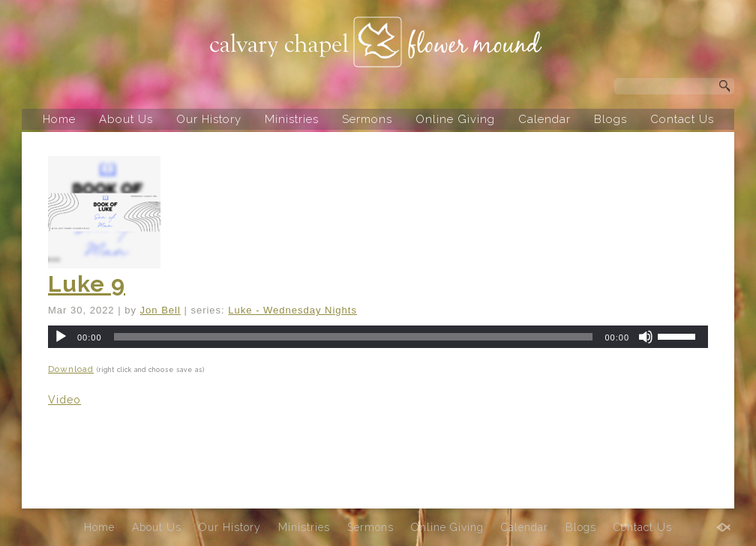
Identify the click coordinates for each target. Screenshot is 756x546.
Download (71, 369)
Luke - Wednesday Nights (292, 310)
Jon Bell (160, 310)
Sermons (367, 119)
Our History (209, 119)
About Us (126, 119)
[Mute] (646, 337)
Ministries (292, 119)
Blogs (610, 119)
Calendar (544, 119)
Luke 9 (87, 284)
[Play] (61, 337)
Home (59, 119)
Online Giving (455, 119)
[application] (378, 337)
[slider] (354, 337)
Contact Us (682, 119)
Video (64, 400)
